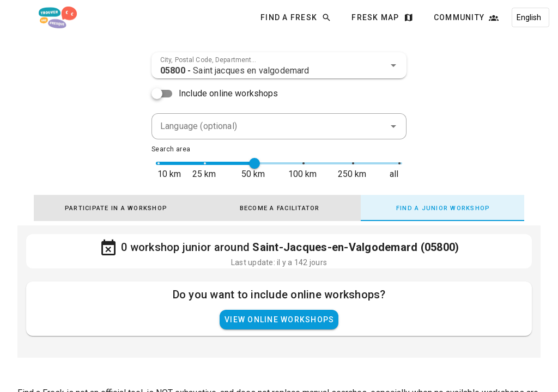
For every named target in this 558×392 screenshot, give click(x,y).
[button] (393, 65)
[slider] (254, 163)
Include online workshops (229, 93)
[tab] (116, 208)
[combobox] (279, 65)
